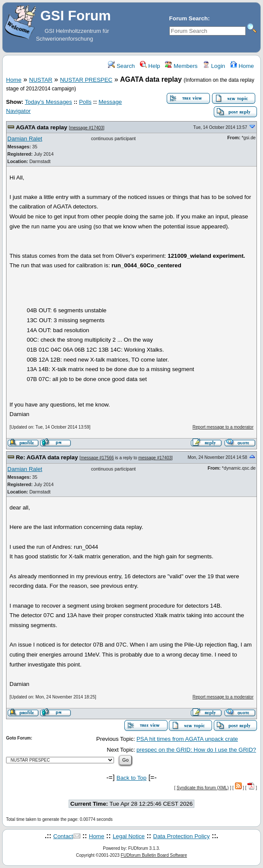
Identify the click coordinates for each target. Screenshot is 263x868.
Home (242, 66)
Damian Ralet (25, 139)
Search (121, 66)
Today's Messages (48, 102)
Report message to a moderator (223, 427)
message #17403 (87, 128)
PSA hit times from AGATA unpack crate (187, 739)
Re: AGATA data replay (47, 457)
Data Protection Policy (182, 836)
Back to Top (131, 778)
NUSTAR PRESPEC (86, 80)
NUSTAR (41, 80)
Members (181, 66)
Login (214, 66)
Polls (85, 102)
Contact (63, 836)
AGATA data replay (42, 127)
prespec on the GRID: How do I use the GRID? (196, 750)
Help (150, 66)
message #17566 (97, 458)
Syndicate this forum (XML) (203, 788)
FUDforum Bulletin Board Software (154, 855)
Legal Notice (129, 836)
